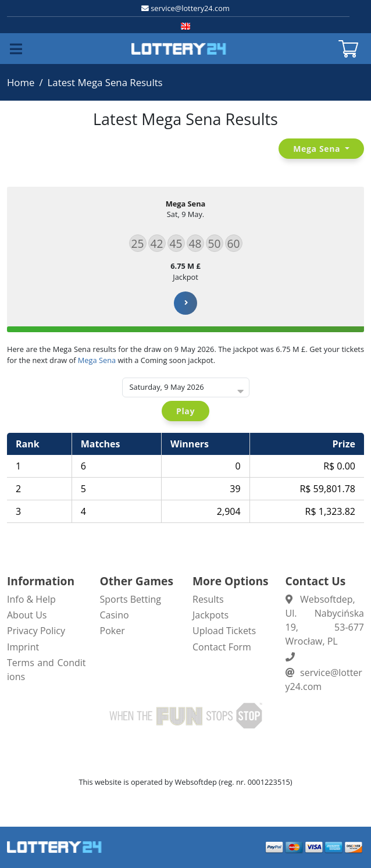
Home (21, 82)
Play (185, 411)
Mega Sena (97, 360)
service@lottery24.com (190, 8)
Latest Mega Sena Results (105, 82)
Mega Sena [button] (318, 149)
